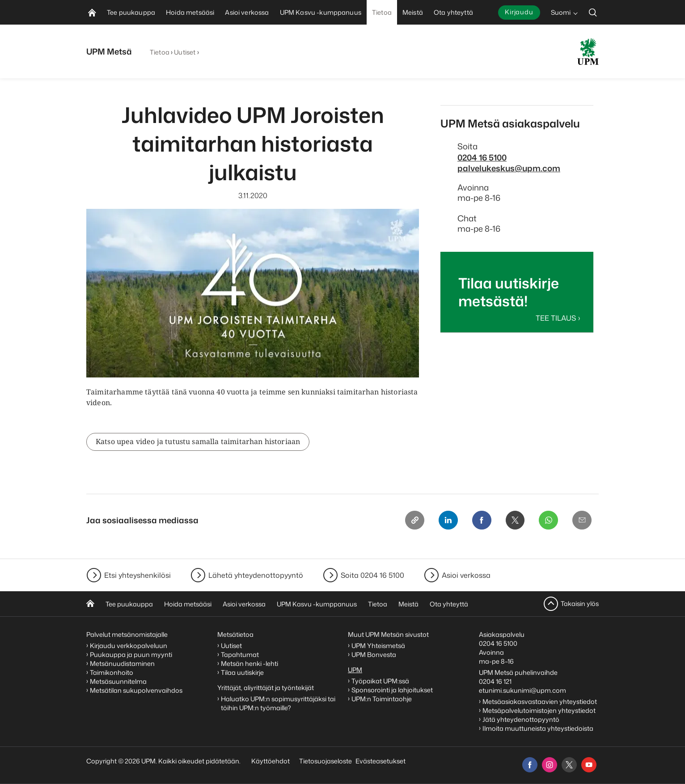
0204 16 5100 (482, 157)
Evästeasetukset (381, 761)
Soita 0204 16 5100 (372, 575)
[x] (569, 765)
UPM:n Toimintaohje (382, 699)
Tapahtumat (240, 655)
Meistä (408, 604)
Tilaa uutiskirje (242, 672)
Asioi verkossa (466, 575)
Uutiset (185, 52)
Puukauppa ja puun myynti (131, 655)
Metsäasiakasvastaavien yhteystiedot (540, 701)
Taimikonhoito (112, 672)
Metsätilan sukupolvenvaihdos (136, 690)
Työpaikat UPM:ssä (380, 681)
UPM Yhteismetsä (378, 646)
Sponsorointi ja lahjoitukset (393, 690)
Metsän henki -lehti (249, 663)
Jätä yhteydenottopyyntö (521, 719)
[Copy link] (412, 521)
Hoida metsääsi (188, 604)
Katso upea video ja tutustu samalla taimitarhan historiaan (198, 442)
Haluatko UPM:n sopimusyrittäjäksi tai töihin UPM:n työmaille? (278, 703)
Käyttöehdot (271, 761)
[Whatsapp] (548, 521)
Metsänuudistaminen (122, 663)
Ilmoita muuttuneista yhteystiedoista (538, 728)
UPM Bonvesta (374, 655)
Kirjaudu (519, 12)
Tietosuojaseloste (325, 761)
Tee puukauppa (129, 604)
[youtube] (589, 765)
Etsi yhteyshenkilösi (137, 575)
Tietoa (160, 52)
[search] (593, 12)
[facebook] (530, 765)
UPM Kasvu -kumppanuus (317, 604)
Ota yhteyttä (449, 604)
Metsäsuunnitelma (118, 681)
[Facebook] (480, 521)
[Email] (582, 521)
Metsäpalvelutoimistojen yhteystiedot (539, 710)
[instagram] (550, 765)
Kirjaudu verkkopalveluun (129, 646)
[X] (514, 521)
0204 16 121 (495, 681)
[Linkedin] (446, 521)
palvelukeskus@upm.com (509, 168)
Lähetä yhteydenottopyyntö (256, 575)
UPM (355, 670)
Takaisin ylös (580, 604)
